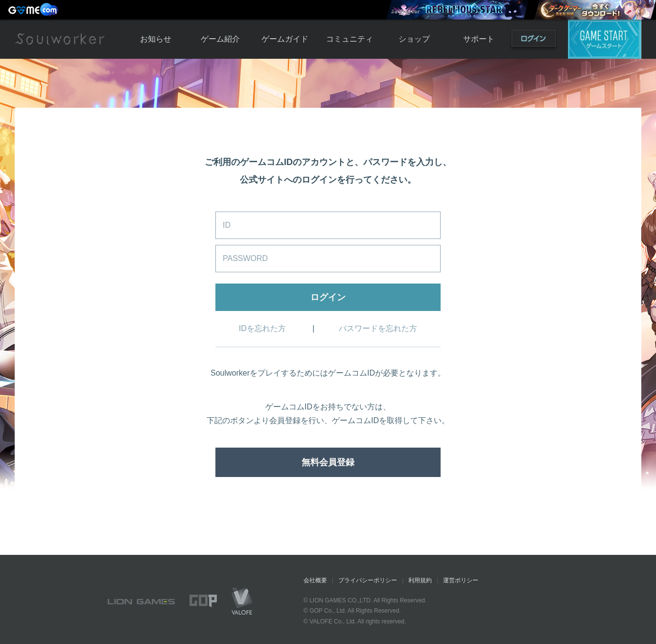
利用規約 (420, 580)
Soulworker (60, 39)
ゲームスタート (605, 39)
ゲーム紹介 (220, 39)
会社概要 (315, 580)
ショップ (414, 39)
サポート (479, 39)
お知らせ (156, 39)
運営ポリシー (461, 580)
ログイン (534, 40)
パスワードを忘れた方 (378, 328)
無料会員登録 (328, 462)
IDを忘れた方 (262, 328)
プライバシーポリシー (368, 580)
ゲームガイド (285, 39)
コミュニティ (350, 39)
